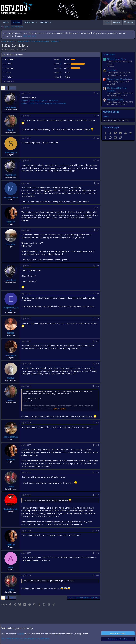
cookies (21, 634)
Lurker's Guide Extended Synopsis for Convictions (43, 103)
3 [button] (58, 64)
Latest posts (109, 55)
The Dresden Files (115, 100)
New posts (5, 27)
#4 (98, 161)
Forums (16, 22)
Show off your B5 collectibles (120, 79)
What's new (29, 22)
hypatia (106, 116)
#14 (97, 423)
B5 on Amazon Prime (116, 59)
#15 (97, 445)
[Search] (129, 22)
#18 (97, 531)
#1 (98, 93)
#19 (97, 553)
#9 (98, 294)
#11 (97, 341)
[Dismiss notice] (132, 33)
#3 (98, 138)
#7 (98, 230)
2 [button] (58, 68)
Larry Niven (112, 70)
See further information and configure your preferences (26, 638)
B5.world (110, 66)
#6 (98, 208)
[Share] (94, 93)
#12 (97, 364)
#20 (97, 576)
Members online (111, 112)
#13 (97, 386)
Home (6, 22)
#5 (98, 183)
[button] (36, 22)
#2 (98, 116)
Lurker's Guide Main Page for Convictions (40, 101)
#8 (98, 266)
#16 (97, 472)
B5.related (111, 84)
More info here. (30, 36)
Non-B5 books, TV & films (117, 75)
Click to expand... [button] (60, 409)
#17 (97, 495)
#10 (97, 319)
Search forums (17, 27)
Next (11, 88)
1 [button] (58, 59)
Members (44, 22)
